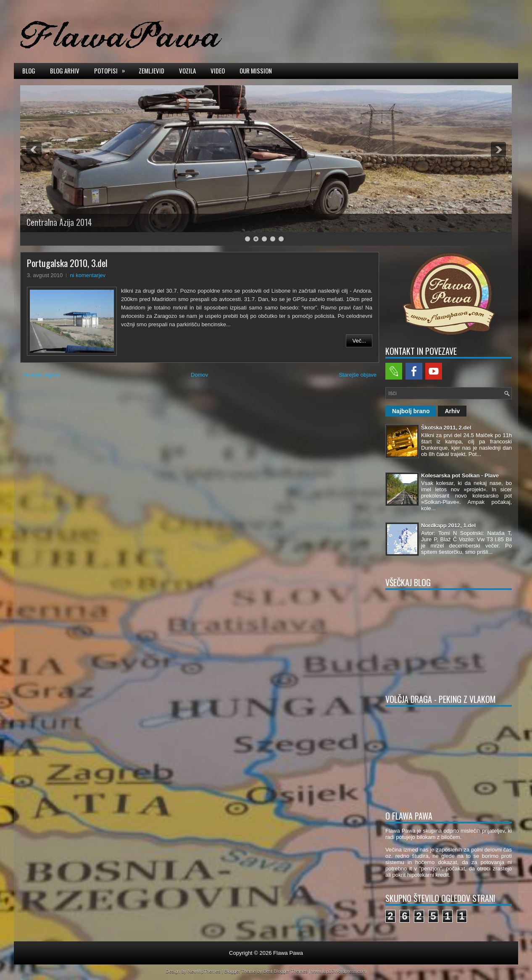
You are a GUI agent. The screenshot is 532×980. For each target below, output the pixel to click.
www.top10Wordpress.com (339, 971)
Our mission (256, 71)
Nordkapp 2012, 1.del (448, 525)
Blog (29, 71)
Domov (199, 375)
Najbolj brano (411, 411)
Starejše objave (358, 375)
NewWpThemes (204, 971)
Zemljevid (151, 71)
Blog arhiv (65, 71)
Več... (359, 341)
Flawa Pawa (288, 953)
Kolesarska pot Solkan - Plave (460, 476)
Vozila (187, 71)
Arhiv (452, 411)
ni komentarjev (88, 275)
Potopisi (112, 70)
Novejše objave (41, 375)
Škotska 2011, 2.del (446, 428)
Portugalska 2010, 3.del (67, 263)
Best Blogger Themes (285, 971)
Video (218, 71)
